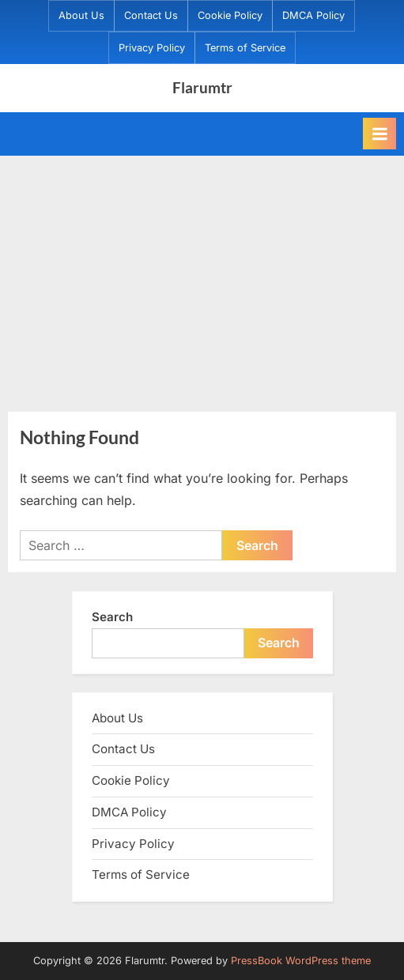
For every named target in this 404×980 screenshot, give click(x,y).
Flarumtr (202, 87)
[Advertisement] (202, 274)
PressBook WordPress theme (301, 961)
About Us (81, 15)
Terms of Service (245, 48)
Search (112, 617)
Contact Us (151, 15)
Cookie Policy (230, 15)
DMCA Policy (313, 15)
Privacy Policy (152, 48)
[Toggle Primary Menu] (379, 134)
